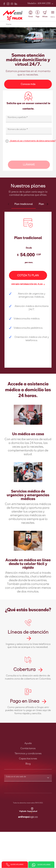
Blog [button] (28, 764)
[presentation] (28, 153)
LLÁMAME (29, 165)
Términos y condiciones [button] (28, 753)
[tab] (24, 204)
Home (9, 24)
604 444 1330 (44, 3)
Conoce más (28, 84)
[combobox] (28, 778)
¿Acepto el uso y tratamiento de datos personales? (33, 141)
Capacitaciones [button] (28, 759)
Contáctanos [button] (28, 748)
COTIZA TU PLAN (28, 276)
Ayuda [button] (28, 743)
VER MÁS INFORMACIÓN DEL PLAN (28, 284)
